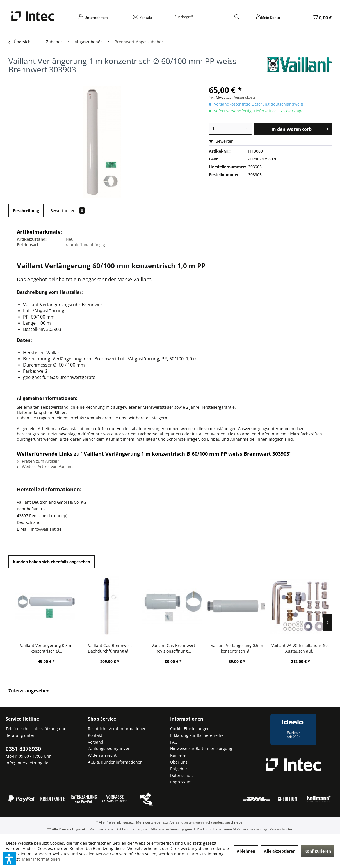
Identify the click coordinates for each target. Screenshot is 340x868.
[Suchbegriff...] (207, 17)
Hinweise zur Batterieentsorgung (201, 748)
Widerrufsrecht (102, 755)
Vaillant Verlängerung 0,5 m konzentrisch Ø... (46, 648)
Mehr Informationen (41, 859)
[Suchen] (237, 17)
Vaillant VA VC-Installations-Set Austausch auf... (300, 648)
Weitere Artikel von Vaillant (45, 466)
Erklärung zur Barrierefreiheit (198, 735)
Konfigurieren (318, 851)
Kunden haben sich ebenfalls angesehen (52, 562)
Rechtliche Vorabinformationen (117, 729)
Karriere (178, 755)
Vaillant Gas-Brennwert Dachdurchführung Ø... (110, 648)
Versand (96, 742)
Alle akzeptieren (280, 851)
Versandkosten (182, 822)
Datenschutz (182, 775)
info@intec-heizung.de (27, 763)
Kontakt (95, 735)
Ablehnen (246, 851)
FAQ (174, 742)
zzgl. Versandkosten (242, 97)
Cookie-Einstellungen (190, 729)
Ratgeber (179, 769)
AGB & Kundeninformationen (115, 762)
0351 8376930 (23, 749)
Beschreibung (26, 211)
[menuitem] (102, 20)
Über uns (179, 762)
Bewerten (221, 141)
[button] (9, 859)
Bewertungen (68, 211)
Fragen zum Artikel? (38, 461)
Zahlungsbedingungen (109, 748)
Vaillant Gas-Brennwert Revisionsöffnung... (173, 648)
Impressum (181, 782)
